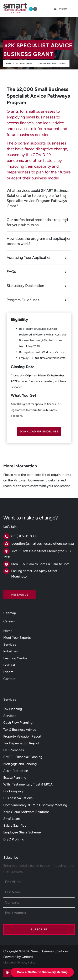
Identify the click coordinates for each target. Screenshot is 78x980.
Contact (9, 679)
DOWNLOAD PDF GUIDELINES (39, 430)
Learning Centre (24, 64)
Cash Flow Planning (18, 723)
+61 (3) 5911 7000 (24, 536)
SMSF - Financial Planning (23, 757)
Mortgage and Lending (20, 764)
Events (8, 672)
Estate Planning (15, 778)
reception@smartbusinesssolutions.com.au (42, 544)
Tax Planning (13, 709)
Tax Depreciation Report (21, 743)
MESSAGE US (12, 593)
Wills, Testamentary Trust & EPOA (28, 784)
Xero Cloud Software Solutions (26, 812)
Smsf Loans (12, 819)
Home (9, 64)
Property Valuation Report (22, 736)
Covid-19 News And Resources (52, 64)
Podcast (9, 665)
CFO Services (14, 750)
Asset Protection (16, 771)
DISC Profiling (14, 839)
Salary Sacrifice (15, 825)
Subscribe (39, 929)
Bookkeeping (13, 791)
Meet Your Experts (17, 638)
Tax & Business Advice (20, 730)
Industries (11, 651)
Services (10, 644)
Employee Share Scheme (22, 832)
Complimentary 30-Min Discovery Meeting (35, 805)
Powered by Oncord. (18, 957)
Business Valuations (18, 798)
